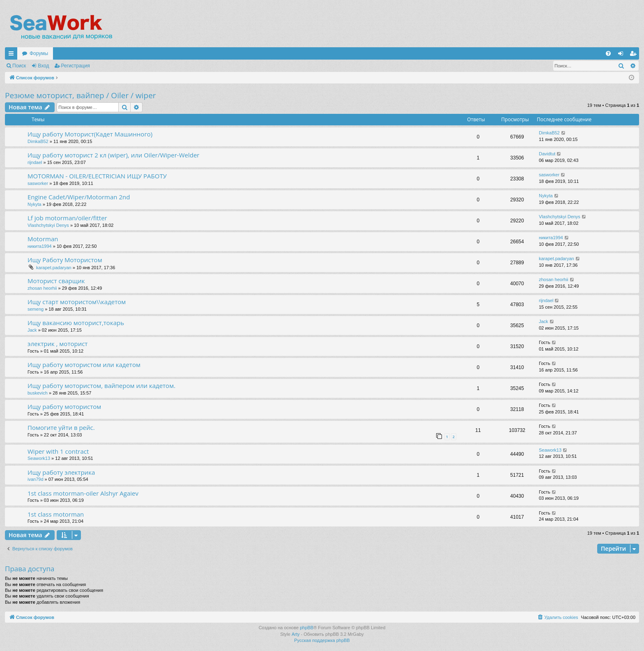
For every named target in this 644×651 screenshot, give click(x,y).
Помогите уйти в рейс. (61, 427)
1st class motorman (56, 514)
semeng (36, 309)
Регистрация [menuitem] (635, 55)
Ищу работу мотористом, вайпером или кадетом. (101, 386)
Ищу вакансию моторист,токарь (76, 323)
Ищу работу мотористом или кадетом (84, 365)
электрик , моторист (57, 344)
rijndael (35, 162)
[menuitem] (608, 53)
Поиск (19, 66)
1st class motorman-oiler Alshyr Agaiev (83, 493)
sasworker (38, 183)
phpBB (307, 628)
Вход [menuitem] (622, 55)
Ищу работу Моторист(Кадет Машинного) (90, 134)
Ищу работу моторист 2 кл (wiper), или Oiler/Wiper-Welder (113, 155)
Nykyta (34, 204)
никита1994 (40, 246)
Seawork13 (39, 458)
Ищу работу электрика (61, 472)
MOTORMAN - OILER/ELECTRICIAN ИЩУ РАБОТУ (97, 176)
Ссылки (13, 55)
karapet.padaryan (54, 268)
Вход (43, 66)
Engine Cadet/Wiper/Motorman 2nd (79, 197)
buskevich (38, 393)
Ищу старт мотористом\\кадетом (77, 302)
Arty (296, 634)
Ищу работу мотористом (64, 406)
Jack (32, 330)
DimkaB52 (38, 141)
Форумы (39, 53)
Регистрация (76, 66)
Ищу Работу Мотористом (65, 260)
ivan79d (36, 479)
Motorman (43, 239)
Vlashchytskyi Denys (48, 225)
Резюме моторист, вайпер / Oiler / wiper (80, 95)
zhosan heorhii (43, 288)
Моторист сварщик (56, 281)
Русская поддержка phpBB (322, 640)
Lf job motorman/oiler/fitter (67, 218)
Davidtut (547, 154)
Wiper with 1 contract (58, 451)
